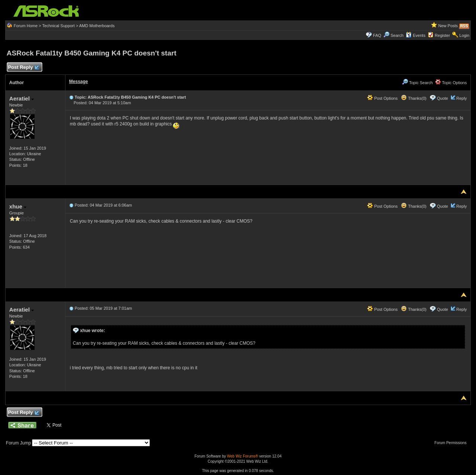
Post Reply (23, 68)
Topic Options (451, 83)
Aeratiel (22, 98)
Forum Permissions (452, 443)
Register (442, 35)
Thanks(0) (414, 98)
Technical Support (58, 26)
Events (416, 35)
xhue (18, 206)
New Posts (448, 26)
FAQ (377, 35)
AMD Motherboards (97, 26)
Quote (443, 98)
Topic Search (417, 83)
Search (397, 35)
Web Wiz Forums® (242, 456)
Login (464, 35)
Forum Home (26, 26)
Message (79, 82)
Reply (461, 98)
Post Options (382, 98)
